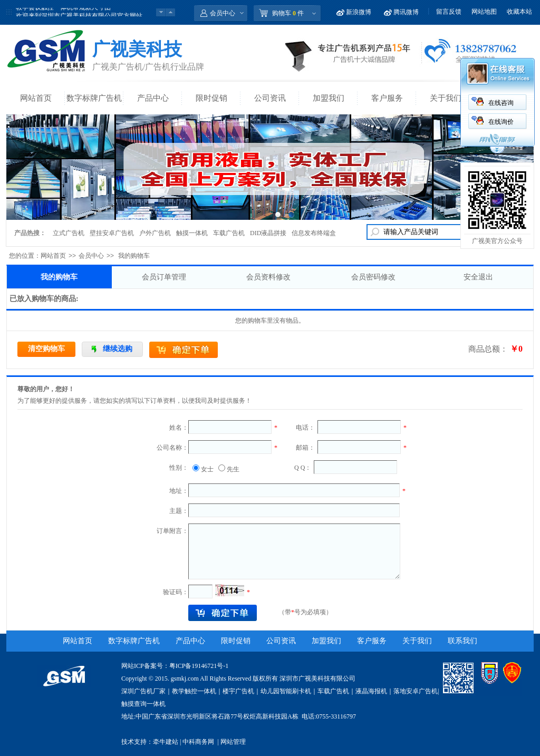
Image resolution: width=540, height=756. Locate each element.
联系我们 (462, 641)
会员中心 (223, 13)
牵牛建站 (166, 742)
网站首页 (36, 98)
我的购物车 (59, 277)
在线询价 (501, 122)
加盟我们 (329, 98)
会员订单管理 (164, 277)
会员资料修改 (268, 277)
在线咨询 (501, 103)
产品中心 (153, 98)
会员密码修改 (373, 277)
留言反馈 (449, 12)
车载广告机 (229, 233)
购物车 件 (288, 13)
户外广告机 (155, 233)
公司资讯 (270, 98)
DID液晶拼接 (268, 233)
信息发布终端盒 (314, 233)
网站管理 (233, 742)
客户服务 (387, 98)
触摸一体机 (192, 233)
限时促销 (211, 98)
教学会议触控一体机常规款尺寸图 (63, 12)
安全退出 (478, 277)
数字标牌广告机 (94, 98)
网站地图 (484, 12)
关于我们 (446, 98)
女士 (207, 469)
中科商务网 (198, 742)
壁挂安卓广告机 (112, 233)
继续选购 (118, 349)
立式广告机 (69, 233)
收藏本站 (519, 12)
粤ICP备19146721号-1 (199, 666)
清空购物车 (46, 349)
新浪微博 (359, 12)
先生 (233, 469)
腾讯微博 (406, 12)
